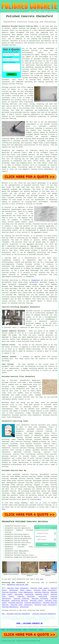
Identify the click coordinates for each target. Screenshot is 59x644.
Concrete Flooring (42, 592)
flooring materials (44, 65)
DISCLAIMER (53, 12)
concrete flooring (49, 59)
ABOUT (40, 12)
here (39, 499)
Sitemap (3, 630)
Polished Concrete (16, 603)
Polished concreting (10, 280)
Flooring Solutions (9, 592)
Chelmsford (35, 280)
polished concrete (9, 499)
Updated (25, 630)
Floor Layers (26, 590)
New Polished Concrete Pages (14, 630)
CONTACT (46, 12)
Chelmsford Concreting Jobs (18, 585)
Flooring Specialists (33, 603)
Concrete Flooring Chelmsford (44, 614)
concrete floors (50, 444)
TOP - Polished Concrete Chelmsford (16, 614)
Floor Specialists (26, 592)
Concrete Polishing (40, 599)
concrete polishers (9, 293)
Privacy (56, 630)
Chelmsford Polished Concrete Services (25, 522)
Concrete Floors (42, 594)
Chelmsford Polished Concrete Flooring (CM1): (20, 26)
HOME (30, 12)
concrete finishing (10, 444)
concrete (44, 297)
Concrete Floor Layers (40, 588)
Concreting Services (20, 601)
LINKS (35, 12)
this (3, 509)
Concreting (14, 590)
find (8, 474)
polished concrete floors (43, 450)
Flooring (41, 630)
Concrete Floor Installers (18, 588)
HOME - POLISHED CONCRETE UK (29, 623)
